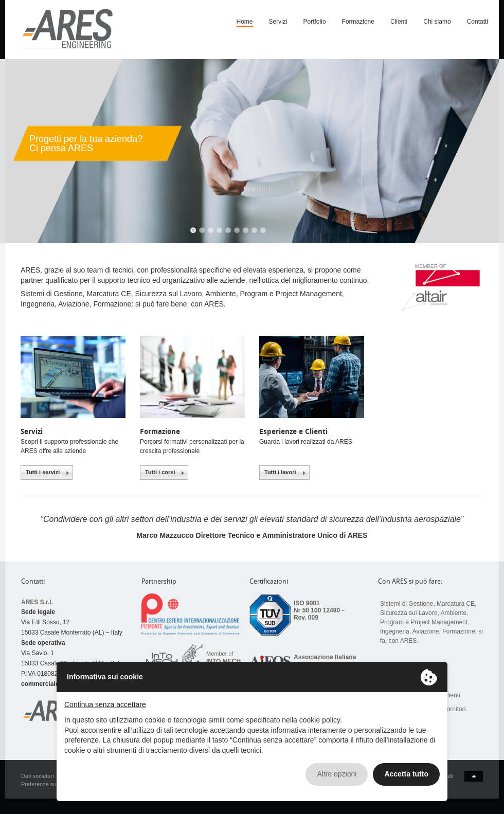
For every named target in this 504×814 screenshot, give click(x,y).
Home (245, 22)
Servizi (278, 22)
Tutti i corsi (160, 472)
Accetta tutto (406, 774)
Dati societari (38, 776)
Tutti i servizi (43, 472)
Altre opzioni (337, 774)
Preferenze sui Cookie (49, 784)
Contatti (478, 22)
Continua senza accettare (105, 704)
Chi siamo (437, 22)
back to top (474, 776)
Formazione (358, 22)
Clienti (399, 22)
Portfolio (315, 22)
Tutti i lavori (280, 472)
